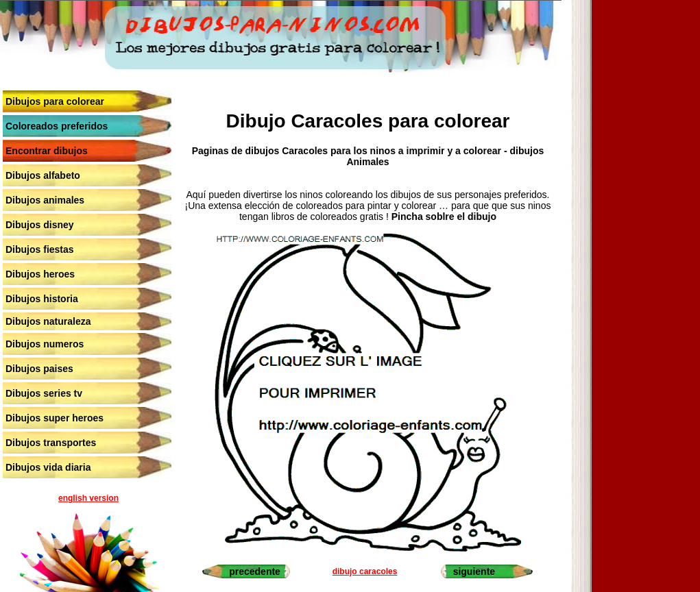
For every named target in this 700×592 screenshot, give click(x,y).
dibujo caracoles (365, 571)
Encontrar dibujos (47, 151)
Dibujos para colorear (55, 101)
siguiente (474, 571)
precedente (255, 571)
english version (88, 498)
